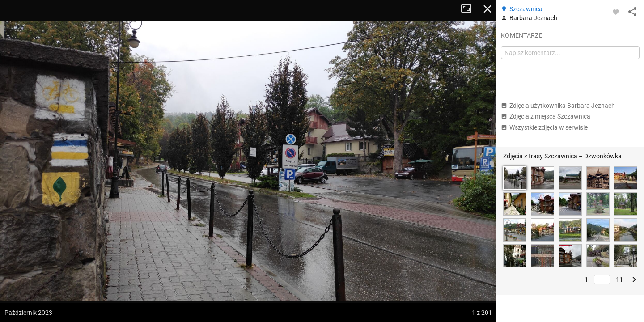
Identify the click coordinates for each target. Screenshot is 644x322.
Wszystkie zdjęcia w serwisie (544, 127)
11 (619, 280)
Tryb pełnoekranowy (470, 9)
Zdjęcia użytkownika (558, 106)
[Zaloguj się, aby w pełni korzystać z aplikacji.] (616, 12)
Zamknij (487, 9)
